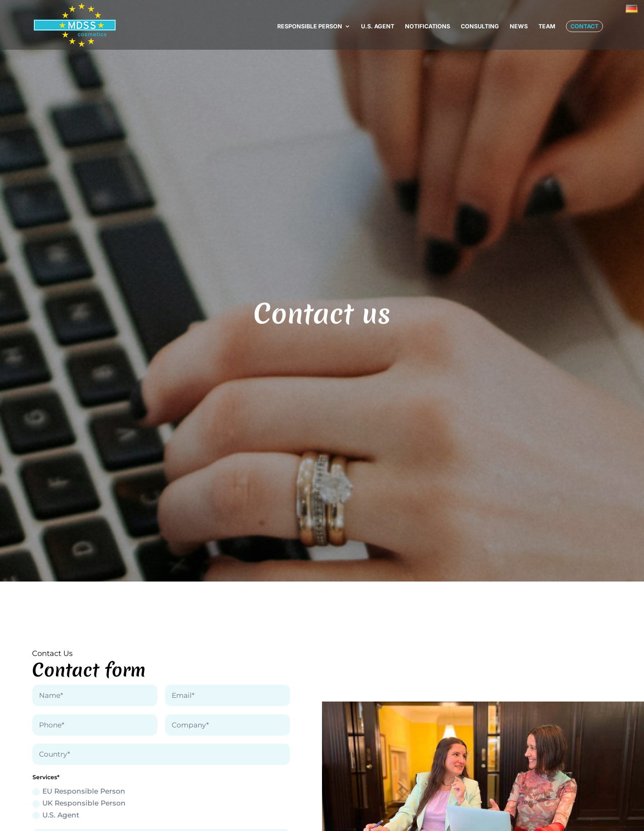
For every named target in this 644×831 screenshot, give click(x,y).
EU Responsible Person (79, 791)
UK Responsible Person (79, 803)
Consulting (480, 27)
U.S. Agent (378, 27)
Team (547, 27)
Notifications (428, 27)
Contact (584, 26)
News (519, 27)
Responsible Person (310, 27)
